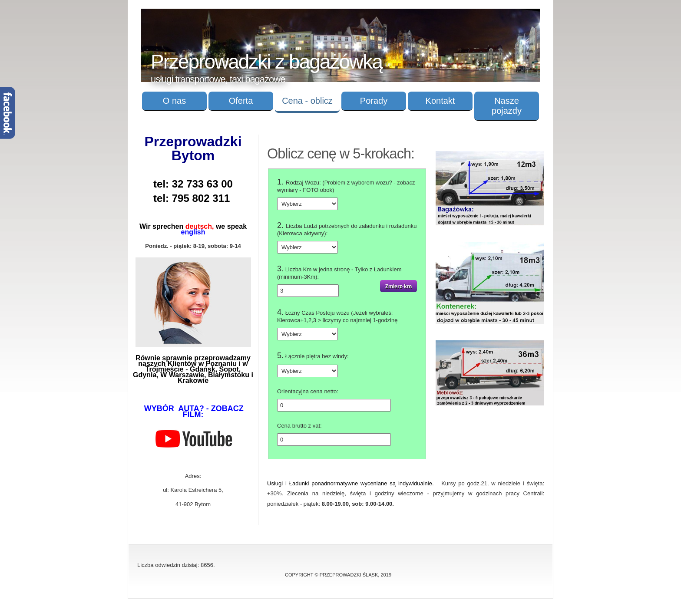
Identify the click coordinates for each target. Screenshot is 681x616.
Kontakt (440, 101)
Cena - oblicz (307, 101)
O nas (174, 101)
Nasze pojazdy (507, 106)
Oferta (241, 101)
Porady (374, 101)
